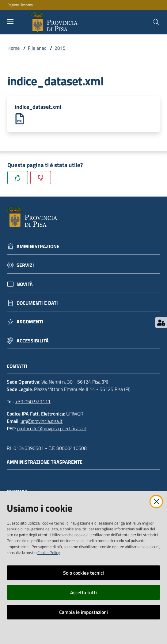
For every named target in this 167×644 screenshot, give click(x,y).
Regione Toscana (20, 5)
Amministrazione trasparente (48, 462)
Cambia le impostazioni (83, 612)
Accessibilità (33, 341)
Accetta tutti (83, 592)
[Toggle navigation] (10, 21)
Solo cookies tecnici (83, 573)
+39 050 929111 (33, 401)
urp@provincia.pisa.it (42, 421)
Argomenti (30, 322)
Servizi (25, 265)
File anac (37, 48)
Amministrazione (38, 246)
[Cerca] (156, 22)
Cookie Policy (49, 552)
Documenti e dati (37, 303)
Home (13, 48)
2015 (60, 48)
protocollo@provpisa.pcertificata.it (52, 428)
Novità (25, 284)
